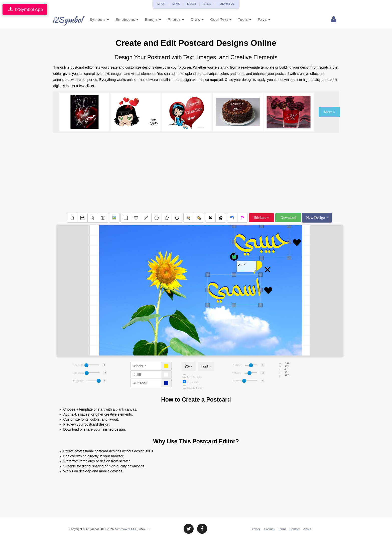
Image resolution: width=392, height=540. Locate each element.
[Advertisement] (196, 173)
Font (206, 366)
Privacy (255, 529)
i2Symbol (63, 20)
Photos (171, 19)
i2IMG (176, 4)
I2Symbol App (25, 9)
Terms (282, 529)
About (307, 529)
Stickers (262, 218)
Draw (192, 19)
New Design (317, 218)
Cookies (269, 529)
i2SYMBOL (227, 4)
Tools (239, 19)
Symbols (94, 19)
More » (329, 112)
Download (288, 218)
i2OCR (192, 4)
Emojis (148, 19)
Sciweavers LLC (126, 529)
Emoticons (121, 19)
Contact (295, 529)
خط (189, 366)
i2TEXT (208, 4)
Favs (258, 19)
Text (247, 266)
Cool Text (215, 19)
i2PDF (161, 4)
